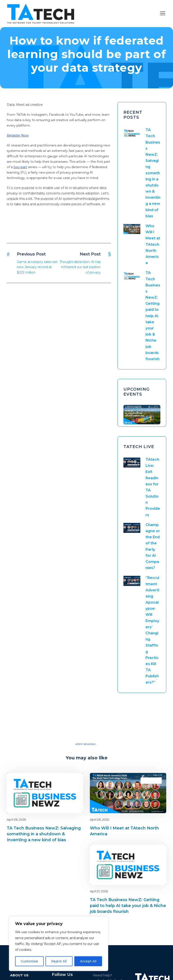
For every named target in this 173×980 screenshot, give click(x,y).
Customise (29, 961)
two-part (20, 167)
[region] (59, 944)
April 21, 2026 (99, 891)
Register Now (18, 135)
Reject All (59, 961)
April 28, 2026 (16, 819)
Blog (64, 780)
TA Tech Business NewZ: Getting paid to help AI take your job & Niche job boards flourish (153, 316)
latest (72, 780)
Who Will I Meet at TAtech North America (153, 244)
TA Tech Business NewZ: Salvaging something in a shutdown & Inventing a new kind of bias (153, 173)
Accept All (88, 961)
